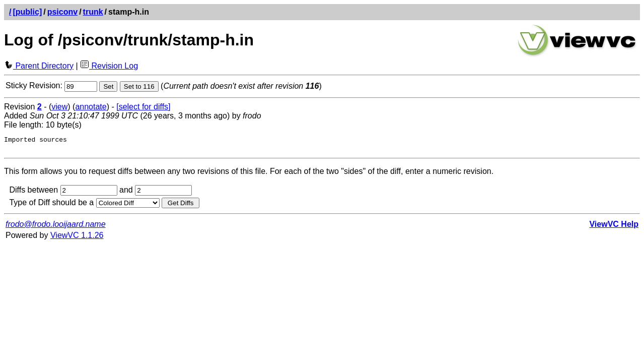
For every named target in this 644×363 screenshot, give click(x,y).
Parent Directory (39, 66)
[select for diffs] (143, 107)
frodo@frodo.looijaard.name (56, 227)
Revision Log (109, 66)
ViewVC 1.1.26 (77, 238)
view (59, 107)
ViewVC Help (614, 227)
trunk (93, 12)
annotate (91, 107)
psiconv (62, 12)
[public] (27, 12)
